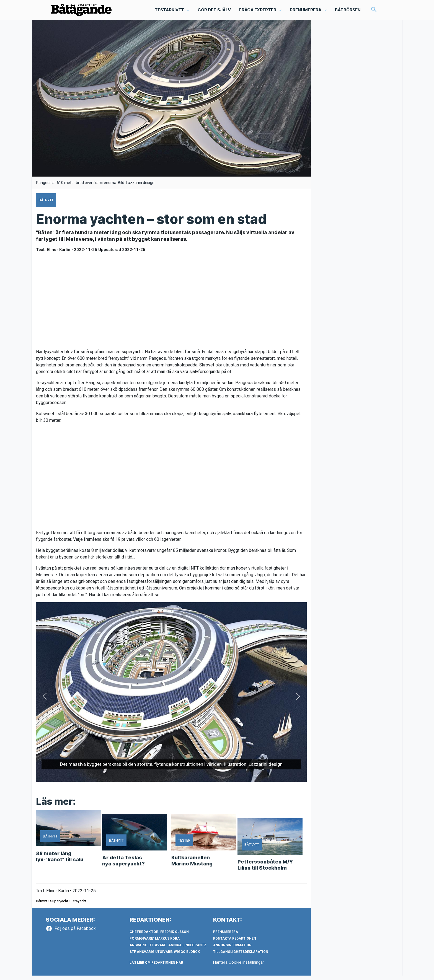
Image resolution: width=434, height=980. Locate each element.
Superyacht (59, 905)
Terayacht (79, 905)
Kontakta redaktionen (235, 943)
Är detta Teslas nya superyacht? (123, 865)
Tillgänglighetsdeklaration (241, 956)
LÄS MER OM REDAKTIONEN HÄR (156, 967)
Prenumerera (226, 936)
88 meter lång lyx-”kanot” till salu (60, 861)
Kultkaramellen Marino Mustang (192, 865)
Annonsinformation (232, 950)
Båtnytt (42, 905)
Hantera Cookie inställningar (239, 967)
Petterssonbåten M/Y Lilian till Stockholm (265, 869)
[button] (172, 10)
